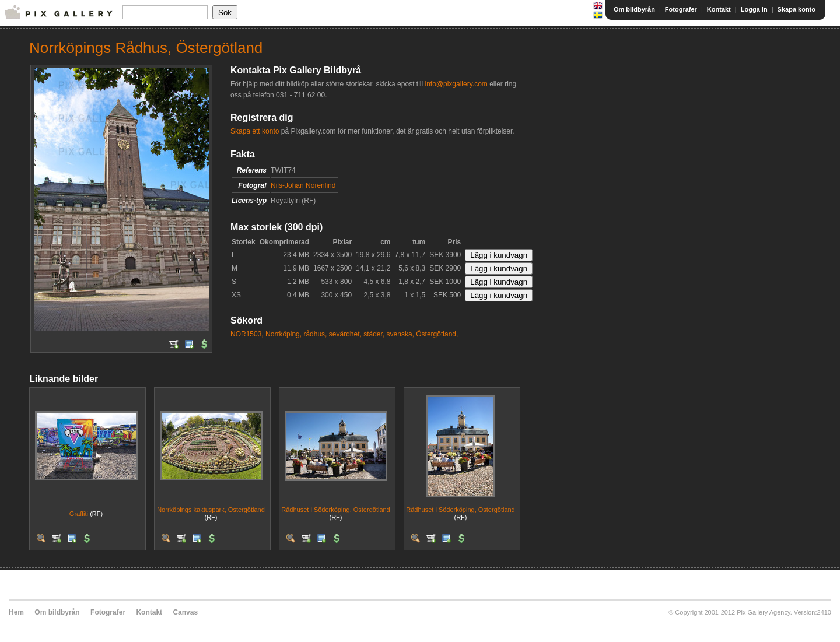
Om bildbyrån (634, 9)
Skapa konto (797, 9)
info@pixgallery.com (456, 84)
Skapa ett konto (255, 131)
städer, (374, 334)
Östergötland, (437, 334)
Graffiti (79, 514)
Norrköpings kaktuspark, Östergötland (211, 510)
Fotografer (681, 9)
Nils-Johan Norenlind (303, 185)
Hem (16, 612)
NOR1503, (247, 334)
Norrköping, (283, 334)
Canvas (185, 612)
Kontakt (719, 9)
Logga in (754, 9)
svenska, (400, 334)
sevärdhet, (345, 334)
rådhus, (315, 334)
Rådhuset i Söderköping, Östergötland (336, 510)
